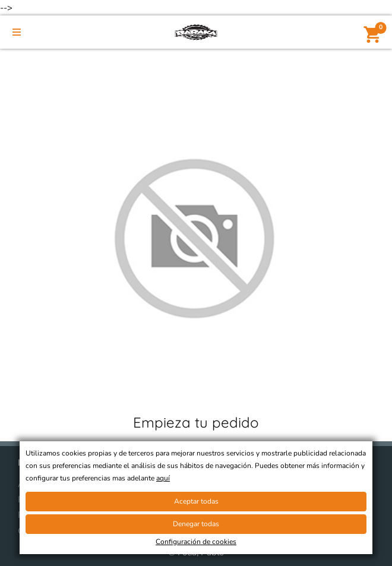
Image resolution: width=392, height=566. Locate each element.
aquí (163, 478)
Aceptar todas (196, 501)
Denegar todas (196, 524)
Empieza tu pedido (196, 422)
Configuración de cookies (196, 542)
